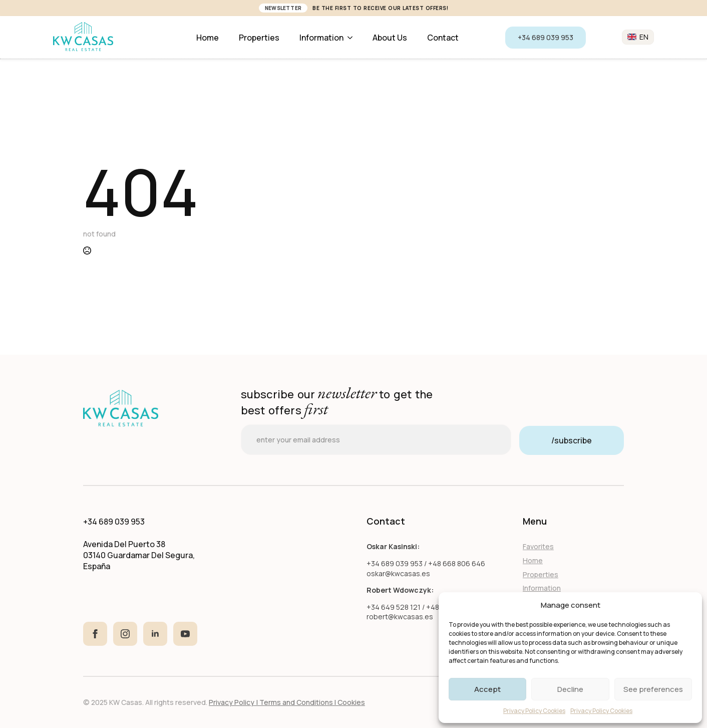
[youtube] (185, 634)
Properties (259, 38)
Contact (443, 38)
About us (390, 38)
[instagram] (125, 634)
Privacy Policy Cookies (534, 711)
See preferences (653, 689)
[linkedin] (155, 634)
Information (321, 38)
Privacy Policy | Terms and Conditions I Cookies (287, 702)
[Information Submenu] (353, 38)
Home (208, 38)
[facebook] (95, 634)
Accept (487, 689)
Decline (570, 689)
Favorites (538, 546)
